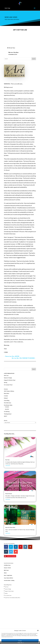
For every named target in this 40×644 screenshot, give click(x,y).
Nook (8, 570)
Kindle (9, 568)
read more (8, 466)
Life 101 (7, 409)
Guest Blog (7, 400)
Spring (6, 382)
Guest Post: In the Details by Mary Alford (12, 598)
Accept (20, 641)
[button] (38, 631)
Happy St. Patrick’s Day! (10, 380)
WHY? (6, 416)
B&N (5, 570)
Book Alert (7, 393)
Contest (6, 396)
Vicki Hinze (16, 52)
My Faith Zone (7, 403)
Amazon (6, 568)
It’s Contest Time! (8, 385)
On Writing (7, 411)
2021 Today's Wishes (9, 391)
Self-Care (6, 375)
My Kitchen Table (11, 48)
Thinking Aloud (8, 414)
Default (6, 398)
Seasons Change (8, 378)
